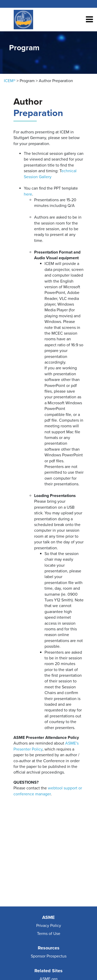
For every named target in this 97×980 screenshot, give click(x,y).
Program (27, 81)
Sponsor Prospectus (49, 956)
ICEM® (10, 81)
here (28, 194)
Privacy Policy (49, 926)
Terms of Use (49, 934)
